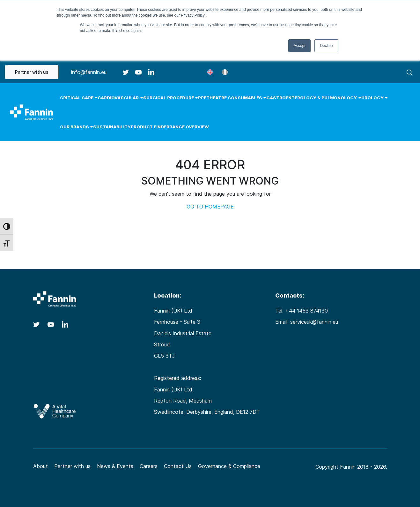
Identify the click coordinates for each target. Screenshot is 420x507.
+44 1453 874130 (306, 311)
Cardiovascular (118, 98)
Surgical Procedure (169, 98)
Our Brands (74, 127)
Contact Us (178, 466)
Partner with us (32, 72)
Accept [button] (300, 46)
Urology (372, 98)
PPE (202, 98)
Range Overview (189, 127)
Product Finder (150, 127)
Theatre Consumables (234, 98)
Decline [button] (326, 46)
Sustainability (112, 127)
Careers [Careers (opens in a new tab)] (149, 466)
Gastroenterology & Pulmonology (312, 98)
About (41, 466)
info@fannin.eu (89, 72)
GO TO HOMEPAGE (210, 207)
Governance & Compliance (229, 466)
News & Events (115, 466)
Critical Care (77, 98)
